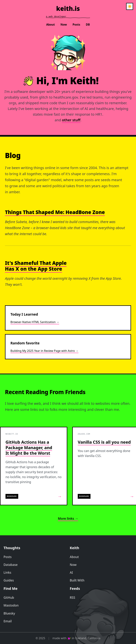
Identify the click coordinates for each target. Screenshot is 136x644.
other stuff (71, 120)
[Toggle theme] (130, 6)
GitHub (9, 597)
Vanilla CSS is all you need (104, 442)
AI (71, 572)
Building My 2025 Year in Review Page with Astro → (44, 351)
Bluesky (9, 613)
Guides (9, 580)
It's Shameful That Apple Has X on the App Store (36, 266)
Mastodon (11, 605)
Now (64, 25)
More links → (68, 518)
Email (8, 621)
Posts (76, 25)
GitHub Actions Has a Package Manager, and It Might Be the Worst (29, 447)
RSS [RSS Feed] (72, 597)
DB (88, 25)
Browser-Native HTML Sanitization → (35, 322)
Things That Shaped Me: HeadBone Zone (55, 212)
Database (11, 565)
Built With (77, 580)
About (51, 25)
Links (7, 572)
